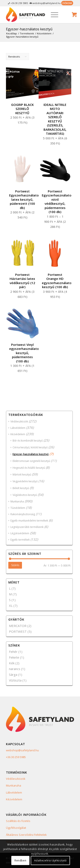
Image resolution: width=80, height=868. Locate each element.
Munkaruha (17, 501)
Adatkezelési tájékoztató (50, 860)
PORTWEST (18, 631)
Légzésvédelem (20, 533)
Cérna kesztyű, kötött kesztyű (30, 447)
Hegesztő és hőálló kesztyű (29, 468)
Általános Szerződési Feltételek (26, 835)
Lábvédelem (18, 428)
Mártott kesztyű (22, 475)
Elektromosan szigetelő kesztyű (31, 461)
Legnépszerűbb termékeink (27, 527)
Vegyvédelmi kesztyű (25, 481)
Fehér (13, 652)
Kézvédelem (18, 434)
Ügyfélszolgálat (16, 828)
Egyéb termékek (20, 540)
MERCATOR (18, 626)
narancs (15, 669)
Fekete (14, 657)
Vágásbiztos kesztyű (25, 495)
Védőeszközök (19, 421)
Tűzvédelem (18, 508)
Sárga (13, 674)
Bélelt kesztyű (21, 488)
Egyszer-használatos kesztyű (31, 454)
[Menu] (52, 15)
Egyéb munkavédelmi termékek (29, 521)
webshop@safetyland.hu (22, 750)
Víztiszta (15, 680)
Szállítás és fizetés (18, 821)
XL (11, 606)
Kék (12, 663)
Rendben (20, 860)
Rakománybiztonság (23, 514)
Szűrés (15, 565)
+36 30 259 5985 (16, 757)
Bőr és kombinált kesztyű (28, 441)
